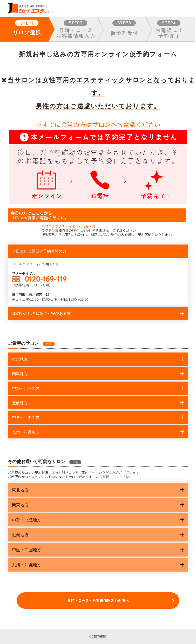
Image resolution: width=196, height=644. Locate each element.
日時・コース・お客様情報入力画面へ (98, 600)
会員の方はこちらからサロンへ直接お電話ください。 (40, 215)
